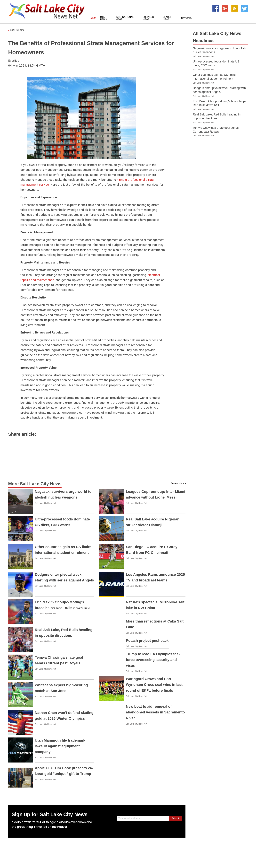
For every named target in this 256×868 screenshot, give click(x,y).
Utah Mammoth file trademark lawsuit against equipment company (60, 746)
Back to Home (16, 30)
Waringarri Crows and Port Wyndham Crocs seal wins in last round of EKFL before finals (154, 685)
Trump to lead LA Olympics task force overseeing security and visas (153, 660)
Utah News (104, 18)
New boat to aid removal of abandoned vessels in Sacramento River (155, 712)
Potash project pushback (147, 641)
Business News (148, 18)
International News (125, 18)
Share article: (22, 434)
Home (93, 18)
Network (187, 18)
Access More (177, 483)
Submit (176, 818)
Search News (168, 18)
